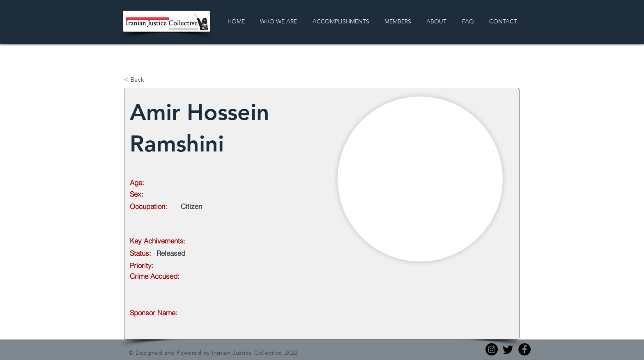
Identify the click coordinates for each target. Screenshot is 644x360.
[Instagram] (492, 349)
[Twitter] (508, 349)
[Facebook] (524, 349)
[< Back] (151, 80)
